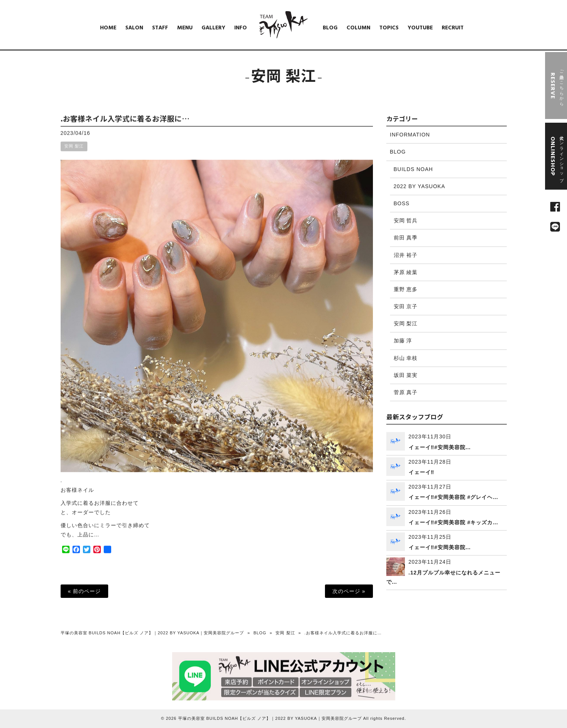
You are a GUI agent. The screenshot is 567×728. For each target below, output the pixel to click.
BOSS (402, 203)
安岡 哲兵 (406, 220)
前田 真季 (406, 238)
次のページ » (349, 591)
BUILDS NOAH (413, 169)
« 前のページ (85, 591)
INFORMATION (410, 135)
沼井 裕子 (406, 255)
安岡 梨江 (74, 153)
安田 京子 (406, 306)
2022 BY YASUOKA (420, 186)
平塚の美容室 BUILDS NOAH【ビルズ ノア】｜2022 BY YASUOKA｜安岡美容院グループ (152, 633)
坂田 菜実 (406, 375)
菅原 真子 (406, 392)
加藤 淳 (403, 341)
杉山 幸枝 (406, 358)
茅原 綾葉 (406, 272)
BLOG (398, 152)
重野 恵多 (406, 289)
